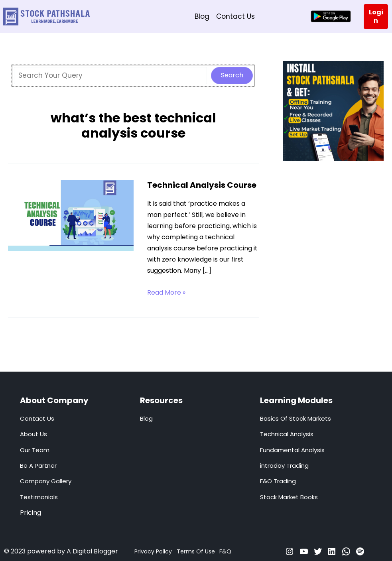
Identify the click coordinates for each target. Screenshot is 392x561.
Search (232, 75)
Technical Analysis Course (202, 185)
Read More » (166, 293)
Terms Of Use (196, 551)
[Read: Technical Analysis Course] (71, 215)
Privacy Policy (153, 551)
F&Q (225, 551)
